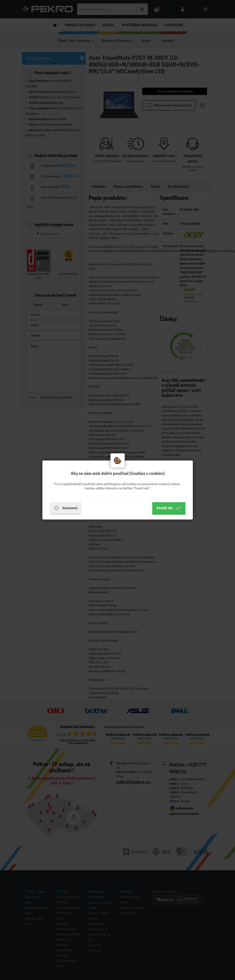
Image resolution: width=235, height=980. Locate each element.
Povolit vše (169, 508)
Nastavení (66, 508)
